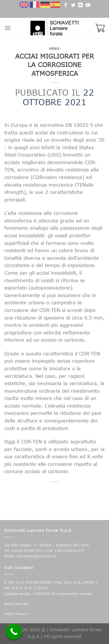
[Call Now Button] (14, 632)
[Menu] (8, 28)
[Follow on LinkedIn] (81, 6)
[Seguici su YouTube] (88, 6)
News (54, 49)
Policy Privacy (16, 614)
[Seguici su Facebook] (66, 6)
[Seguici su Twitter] (73, 6)
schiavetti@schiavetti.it (37, 556)
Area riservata (16, 604)
